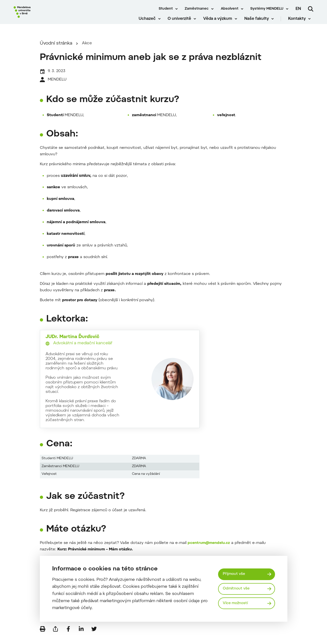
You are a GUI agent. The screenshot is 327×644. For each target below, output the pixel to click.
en (298, 9)
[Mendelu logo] (42, 15)
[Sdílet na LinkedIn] (81, 637)
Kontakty (300, 22)
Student (166, 9)
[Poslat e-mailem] (55, 637)
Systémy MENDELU (267, 9)
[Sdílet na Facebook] (68, 637)
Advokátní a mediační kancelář (83, 348)
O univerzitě (182, 22)
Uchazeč (150, 22)
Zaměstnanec (197, 9)
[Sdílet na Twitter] (94, 637)
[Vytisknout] (43, 637)
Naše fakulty (259, 22)
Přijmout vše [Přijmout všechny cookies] (235, 574)
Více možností (237, 604)
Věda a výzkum (221, 22)
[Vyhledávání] (311, 9)
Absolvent (230, 9)
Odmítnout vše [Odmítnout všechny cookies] (237, 589)
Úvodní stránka (56, 49)
